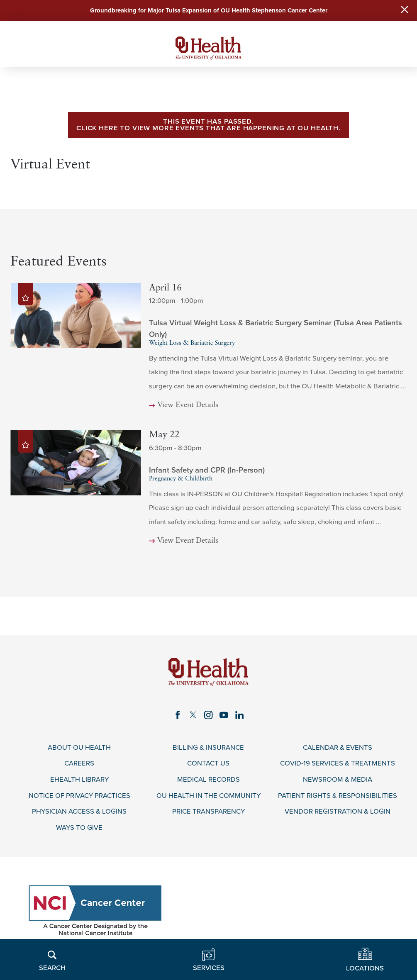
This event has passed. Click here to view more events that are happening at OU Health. (208, 125)
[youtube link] (224, 715)
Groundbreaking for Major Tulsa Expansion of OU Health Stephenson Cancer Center (208, 10)
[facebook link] (178, 715)
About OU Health (79, 748)
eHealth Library (79, 780)
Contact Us (208, 764)
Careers (79, 764)
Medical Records (208, 780)
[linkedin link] (239, 715)
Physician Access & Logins (79, 812)
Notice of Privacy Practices (79, 796)
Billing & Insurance (208, 748)
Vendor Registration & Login (338, 812)
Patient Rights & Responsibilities (338, 796)
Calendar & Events (338, 748)
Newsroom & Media (338, 780)
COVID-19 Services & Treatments (338, 764)
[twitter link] (193, 715)
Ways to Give (79, 828)
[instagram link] (208, 715)
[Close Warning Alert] (405, 10)
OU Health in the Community (208, 796)
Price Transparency (208, 812)
